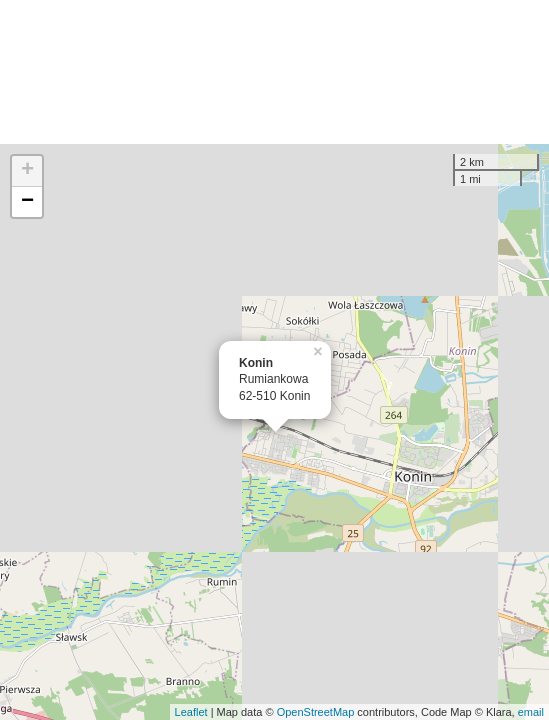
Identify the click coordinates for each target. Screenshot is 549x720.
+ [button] (27, 171)
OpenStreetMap (316, 712)
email (531, 712)
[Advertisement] (274, 72)
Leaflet (191, 712)
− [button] (27, 202)
